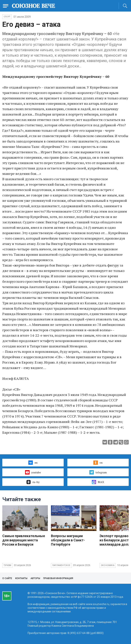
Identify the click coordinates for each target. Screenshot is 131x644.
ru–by (33, 482)
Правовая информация (58, 578)
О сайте (7, 578)
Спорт (7, 17)
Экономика (108, 565)
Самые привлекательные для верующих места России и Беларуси (24, 540)
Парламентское (61, 565)
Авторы (35, 578)
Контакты (21, 578)
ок (98, 463)
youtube (33, 472)
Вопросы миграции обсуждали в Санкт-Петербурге (68, 540)
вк (33, 463)
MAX (98, 482)
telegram (98, 472)
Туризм (7, 565)
